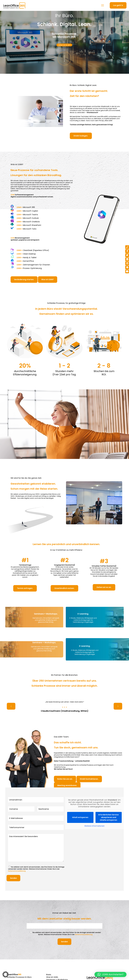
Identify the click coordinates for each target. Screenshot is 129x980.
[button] (6, 974)
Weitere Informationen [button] (94, 826)
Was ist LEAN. (52, 977)
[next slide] (118, 706)
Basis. (49, 975)
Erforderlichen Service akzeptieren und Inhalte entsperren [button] (109, 817)
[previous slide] (11, 706)
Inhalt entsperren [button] (80, 817)
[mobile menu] (103, 5)
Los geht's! (118, 5)
